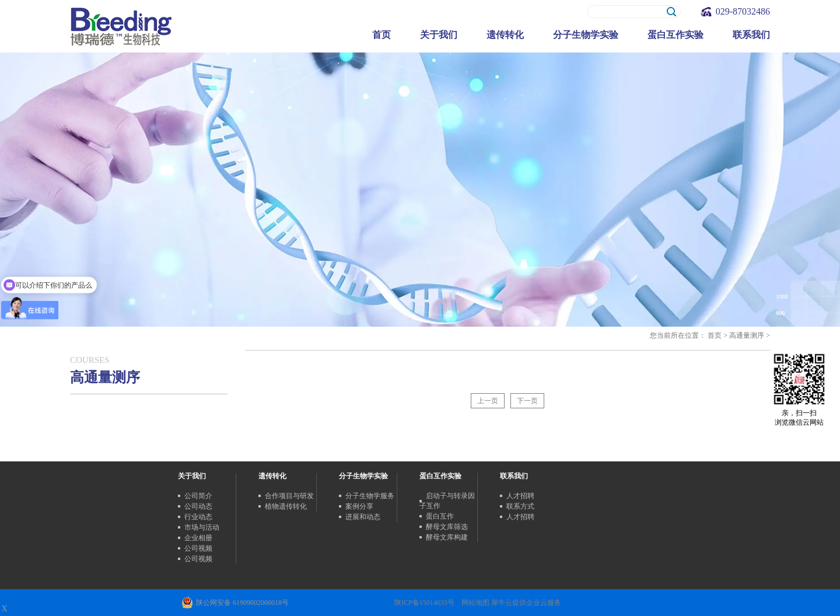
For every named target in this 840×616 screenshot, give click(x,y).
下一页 (527, 401)
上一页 (488, 401)
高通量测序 (747, 335)
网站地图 (474, 603)
